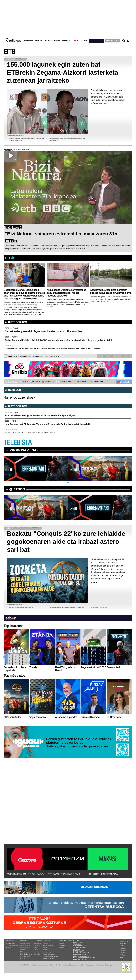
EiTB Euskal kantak (26, 954)
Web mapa (108, 965)
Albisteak (29, 41)
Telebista (48, 41)
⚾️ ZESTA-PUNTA (64, 382)
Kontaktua (100, 965)
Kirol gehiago (47, 952)
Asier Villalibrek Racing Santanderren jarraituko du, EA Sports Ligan (40, 415)
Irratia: (23, 941)
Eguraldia (37, 954)
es (131, 41)
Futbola (45, 943)
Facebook (123, 943)
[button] (68, 482)
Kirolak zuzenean (49, 958)
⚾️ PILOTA (24, 382)
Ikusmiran (37, 952)
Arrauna (46, 950)
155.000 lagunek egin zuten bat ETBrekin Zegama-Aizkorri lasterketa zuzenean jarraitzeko (63, 72)
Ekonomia (37, 945)
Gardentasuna (91, 965)
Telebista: (10, 941)
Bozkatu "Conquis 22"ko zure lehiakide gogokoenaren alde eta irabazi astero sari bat (66, 542)
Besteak (66, 41)
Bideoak (9, 948)
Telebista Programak (13, 945)
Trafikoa (77, 944)
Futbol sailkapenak (49, 954)
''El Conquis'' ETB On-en (99, 607)
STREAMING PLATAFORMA (64, 874)
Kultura (36, 950)
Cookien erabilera (62, 965)
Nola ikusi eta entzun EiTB (84, 958)
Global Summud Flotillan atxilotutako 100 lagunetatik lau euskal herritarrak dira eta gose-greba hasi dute (59, 340)
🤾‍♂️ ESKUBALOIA (80, 382)
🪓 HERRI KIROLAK (96, 382)
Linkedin (123, 953)
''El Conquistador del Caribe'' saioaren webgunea (66, 607)
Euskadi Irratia (25, 943)
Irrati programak (25, 956)
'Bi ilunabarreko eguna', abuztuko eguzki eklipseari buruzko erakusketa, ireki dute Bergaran (53, 349)
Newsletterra (124, 941)
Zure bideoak (125, 356)
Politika (36, 948)
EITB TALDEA (112, 41)
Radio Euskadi (25, 945)
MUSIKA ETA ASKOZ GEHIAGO (25, 874)
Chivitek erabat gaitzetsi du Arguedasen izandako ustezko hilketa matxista (43, 331)
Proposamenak (24, 450)
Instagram (123, 948)
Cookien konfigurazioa (77, 965)
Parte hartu (78, 951)
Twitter (122, 946)
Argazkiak (62, 945)
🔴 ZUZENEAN (123, 382)
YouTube (123, 955)
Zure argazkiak (107, 356)
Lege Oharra (50, 965)
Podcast (23, 958)
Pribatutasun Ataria (38, 965)
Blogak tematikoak (81, 956)
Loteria (76, 949)
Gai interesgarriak (81, 953)
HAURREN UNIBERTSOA (103, 874)
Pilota (45, 948)
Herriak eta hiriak (81, 954)
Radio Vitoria (24, 948)
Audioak (61, 948)
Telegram (123, 950)
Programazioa (11, 943)
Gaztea (23, 950)
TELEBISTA (18, 443)
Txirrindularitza (48, 945)
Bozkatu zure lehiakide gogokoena (21, 607)
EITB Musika (24, 952)
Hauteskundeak (80, 946)
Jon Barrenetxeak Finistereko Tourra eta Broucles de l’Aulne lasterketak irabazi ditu (48, 424)
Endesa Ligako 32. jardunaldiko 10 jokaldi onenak (30, 433)
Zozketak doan (80, 948)
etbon (19, 489)
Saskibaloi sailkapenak (50, 956)
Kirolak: (47, 941)
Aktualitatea (37, 943)
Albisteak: (38, 941)
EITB (9, 52)
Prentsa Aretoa (80, 960)
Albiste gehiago (16, 322)
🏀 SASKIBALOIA (49, 382)
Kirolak (38, 41)
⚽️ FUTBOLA (35, 382)
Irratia (57, 41)
